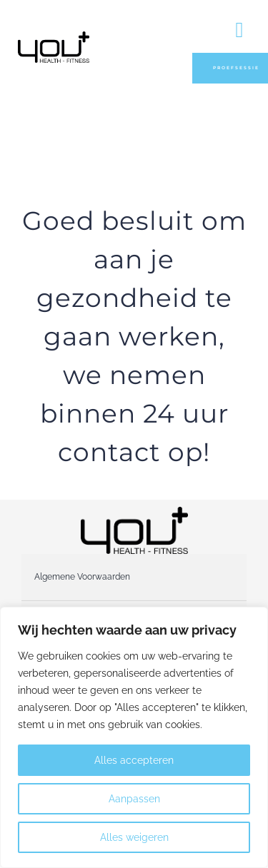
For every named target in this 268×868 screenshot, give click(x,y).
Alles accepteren (134, 760)
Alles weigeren (134, 837)
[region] (134, 737)
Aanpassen (134, 799)
